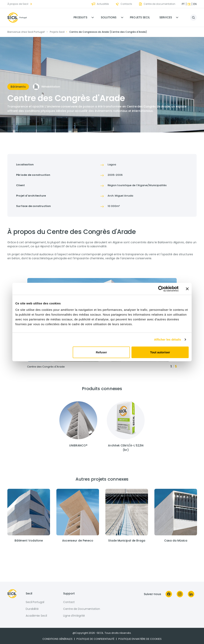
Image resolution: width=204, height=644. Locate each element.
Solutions (109, 17)
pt (183, 4)
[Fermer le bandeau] (187, 289)
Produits (80, 17)
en (195, 4)
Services (166, 17)
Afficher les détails (167, 339)
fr (189, 4)
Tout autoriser (160, 352)
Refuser (101, 352)
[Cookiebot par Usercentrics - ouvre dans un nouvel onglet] (161, 289)
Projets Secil (140, 17)
